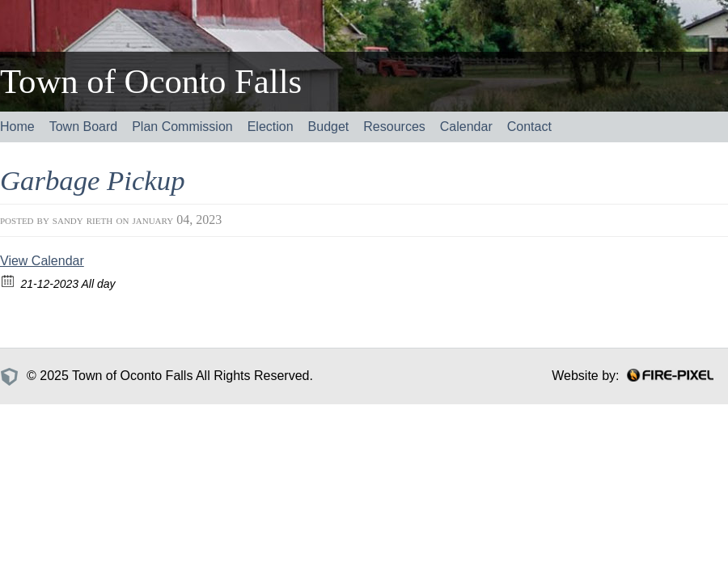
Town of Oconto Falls (151, 81)
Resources (394, 127)
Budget (329, 127)
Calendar (466, 127)
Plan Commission (182, 127)
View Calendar (42, 261)
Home (17, 127)
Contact (529, 127)
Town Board (84, 127)
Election (271, 127)
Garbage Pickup (93, 181)
